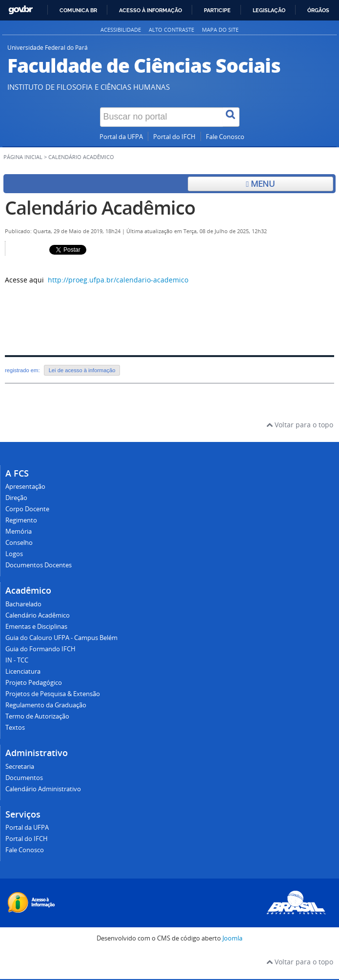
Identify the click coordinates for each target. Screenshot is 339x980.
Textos (15, 728)
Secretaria (20, 767)
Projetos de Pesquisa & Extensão (53, 694)
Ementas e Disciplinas (36, 627)
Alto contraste (171, 30)
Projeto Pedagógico (34, 683)
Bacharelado (23, 604)
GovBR (20, 10)
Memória (19, 531)
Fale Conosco (225, 137)
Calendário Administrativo (43, 789)
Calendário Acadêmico (100, 208)
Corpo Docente (27, 509)
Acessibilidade (121, 30)
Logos (14, 554)
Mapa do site (220, 30)
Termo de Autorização (37, 716)
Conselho (19, 543)
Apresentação (25, 487)
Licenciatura (23, 671)
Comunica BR (78, 10)
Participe (217, 10)
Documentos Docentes (39, 565)
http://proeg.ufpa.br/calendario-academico (118, 280)
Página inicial (23, 157)
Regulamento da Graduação (46, 705)
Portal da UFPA (121, 137)
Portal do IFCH (174, 137)
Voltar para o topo (300, 425)
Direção (16, 498)
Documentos (24, 778)
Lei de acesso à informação (82, 370)
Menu (260, 184)
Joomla (232, 938)
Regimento (21, 520)
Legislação (269, 10)
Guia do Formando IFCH (40, 649)
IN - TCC (17, 660)
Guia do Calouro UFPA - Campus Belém (61, 638)
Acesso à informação (150, 10)
